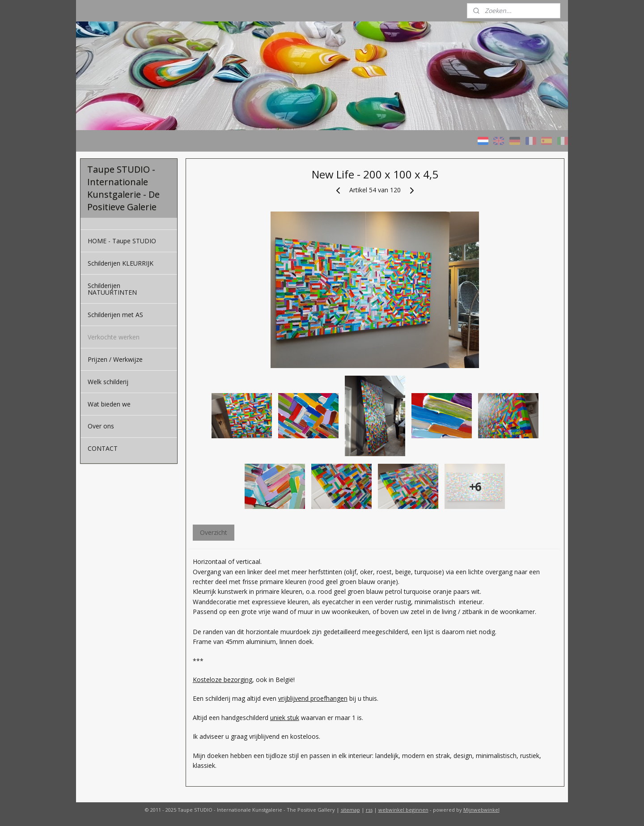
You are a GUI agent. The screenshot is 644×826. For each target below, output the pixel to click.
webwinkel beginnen (403, 810)
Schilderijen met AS (115, 315)
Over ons (101, 426)
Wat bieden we (109, 404)
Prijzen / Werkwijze (115, 359)
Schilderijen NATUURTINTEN (112, 289)
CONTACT (103, 448)
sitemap (350, 810)
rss (369, 810)
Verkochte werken (114, 337)
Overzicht (213, 532)
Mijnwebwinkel (481, 810)
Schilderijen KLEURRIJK (121, 263)
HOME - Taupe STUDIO (122, 241)
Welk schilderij (108, 382)
